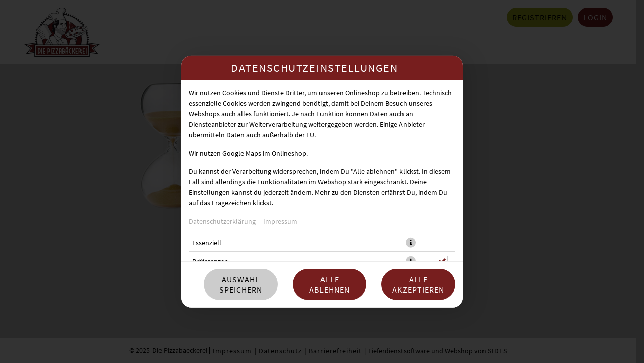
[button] (411, 242)
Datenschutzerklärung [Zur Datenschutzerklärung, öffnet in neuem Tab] (222, 221)
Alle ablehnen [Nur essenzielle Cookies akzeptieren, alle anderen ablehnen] (330, 284)
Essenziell (207, 242)
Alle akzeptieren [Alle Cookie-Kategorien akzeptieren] (418, 284)
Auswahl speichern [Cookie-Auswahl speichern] (241, 284)
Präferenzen (210, 261)
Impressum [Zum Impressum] (280, 221)
